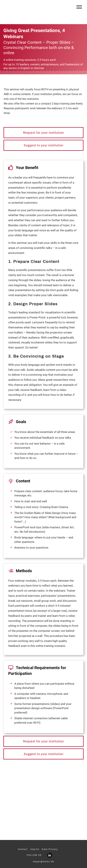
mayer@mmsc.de (43, 861)
